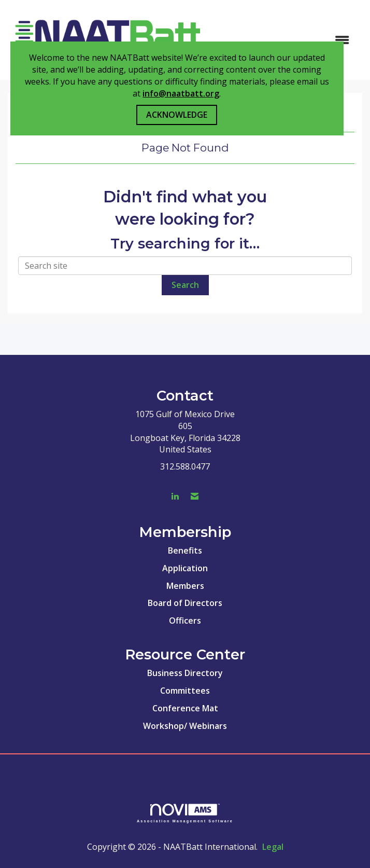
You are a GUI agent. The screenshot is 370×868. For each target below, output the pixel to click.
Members (185, 586)
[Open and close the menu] (283, 40)
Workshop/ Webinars (185, 726)
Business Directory (185, 673)
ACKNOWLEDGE (177, 115)
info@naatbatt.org (181, 93)
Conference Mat (185, 708)
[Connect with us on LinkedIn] (175, 496)
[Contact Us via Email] (195, 496)
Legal (273, 847)
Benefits (185, 550)
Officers (185, 621)
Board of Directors (185, 603)
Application (185, 568)
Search (185, 285)
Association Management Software (185, 813)
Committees (185, 691)
